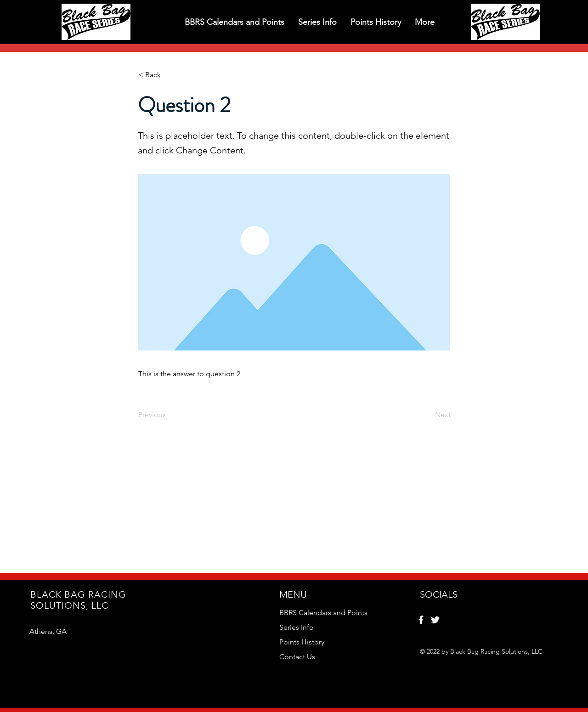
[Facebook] (421, 620)
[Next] (428, 415)
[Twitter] (435, 620)
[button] (235, 22)
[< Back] (169, 75)
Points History (302, 642)
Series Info (297, 627)
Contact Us (297, 657)
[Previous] (169, 415)
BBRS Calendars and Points (323, 613)
